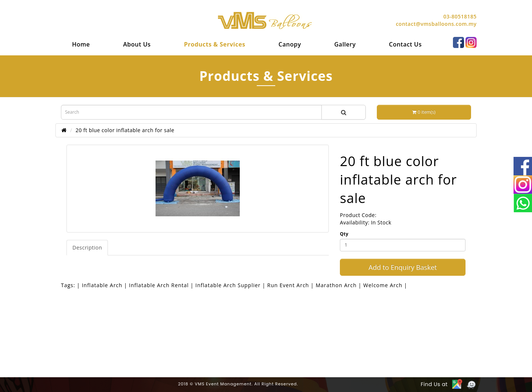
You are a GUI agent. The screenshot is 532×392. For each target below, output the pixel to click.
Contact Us (405, 44)
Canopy (290, 44)
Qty (344, 234)
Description (87, 247)
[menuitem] (81, 44)
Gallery (345, 44)
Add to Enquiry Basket (403, 267)
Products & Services (215, 44)
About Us (137, 44)
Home (81, 44)
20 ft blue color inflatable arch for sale (125, 130)
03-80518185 (460, 16)
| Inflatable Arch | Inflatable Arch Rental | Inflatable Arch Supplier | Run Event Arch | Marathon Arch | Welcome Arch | (242, 285)
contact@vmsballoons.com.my (436, 24)
